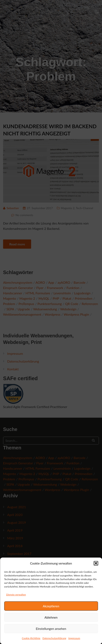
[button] (96, 563)
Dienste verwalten (16, 595)
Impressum (74, 638)
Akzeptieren (51, 606)
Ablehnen (51, 617)
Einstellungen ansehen (51, 629)
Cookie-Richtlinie (31, 638)
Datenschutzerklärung (54, 638)
